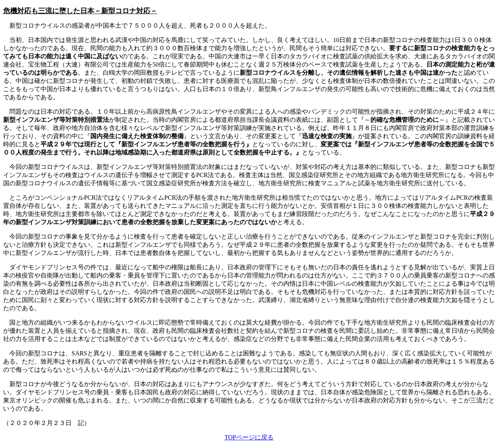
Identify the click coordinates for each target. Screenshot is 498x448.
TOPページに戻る (249, 437)
